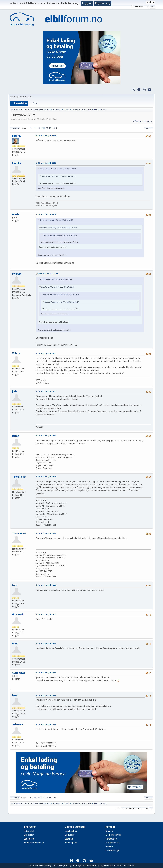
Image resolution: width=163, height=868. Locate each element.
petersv (17, 136)
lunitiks (17, 163)
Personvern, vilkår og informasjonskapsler (71, 866)
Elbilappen (70, 835)
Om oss (109, 831)
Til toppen (15, 798)
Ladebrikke (29, 839)
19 (35, 128)
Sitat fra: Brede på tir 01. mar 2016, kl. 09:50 (56, 279)
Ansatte (109, 847)
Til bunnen (15, 128)
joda (15, 391)
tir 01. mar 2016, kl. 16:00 (46, 673)
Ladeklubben (71, 831)
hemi (15, 644)
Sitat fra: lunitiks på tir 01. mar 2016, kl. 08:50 (56, 220)
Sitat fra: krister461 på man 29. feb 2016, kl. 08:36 (58, 169)
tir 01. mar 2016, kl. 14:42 (46, 585)
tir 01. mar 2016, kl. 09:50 (46, 214)
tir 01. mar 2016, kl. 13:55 (46, 533)
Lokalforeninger (113, 850)
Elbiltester (29, 835)
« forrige (137, 121)
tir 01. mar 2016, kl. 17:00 (46, 724)
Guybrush (18, 614)
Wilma (16, 353)
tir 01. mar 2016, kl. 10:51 (46, 436)
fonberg (17, 274)
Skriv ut (149, 128)
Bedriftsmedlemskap (34, 843)
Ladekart (69, 839)
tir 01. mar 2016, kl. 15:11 (46, 614)
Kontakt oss (111, 839)
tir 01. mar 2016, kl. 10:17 (46, 353)
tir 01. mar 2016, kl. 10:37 (46, 391)
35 (56, 128)
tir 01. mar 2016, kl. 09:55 (48, 274)
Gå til (118, 809)
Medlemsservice (113, 835)
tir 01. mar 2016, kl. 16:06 (46, 695)
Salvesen (18, 724)
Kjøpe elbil (29, 831)
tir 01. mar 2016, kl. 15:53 (46, 644)
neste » (148, 121)
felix (15, 585)
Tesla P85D (19, 477)
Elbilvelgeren (71, 843)
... (33, 128)
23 (50, 128)
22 (47, 128)
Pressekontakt (112, 843)
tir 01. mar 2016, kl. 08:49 (46, 136)
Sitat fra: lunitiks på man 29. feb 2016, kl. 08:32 (58, 176)
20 (39, 128)
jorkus (16, 436)
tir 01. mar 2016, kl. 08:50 (46, 163)
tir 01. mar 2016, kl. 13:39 (46, 477)
